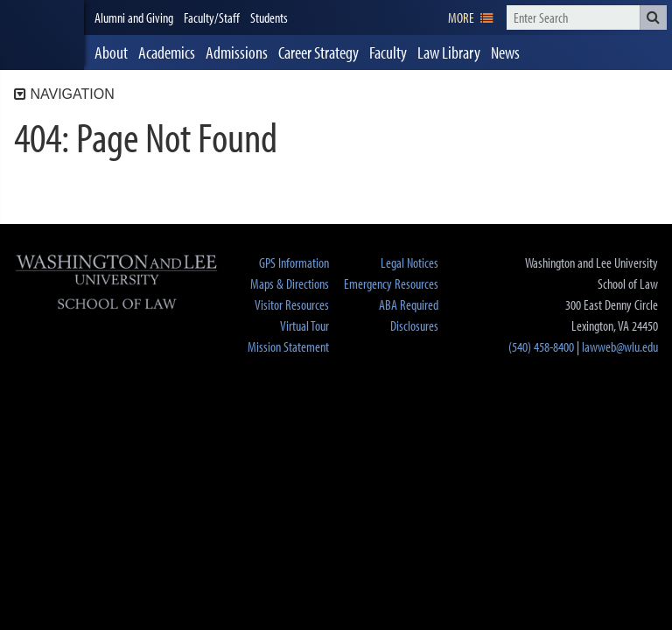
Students (269, 17)
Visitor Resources (292, 304)
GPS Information (294, 262)
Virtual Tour (304, 325)
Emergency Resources (391, 283)
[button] (653, 17)
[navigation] (470, 17)
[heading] (42, 35)
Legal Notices (409, 262)
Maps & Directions (290, 283)
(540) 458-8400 (541, 346)
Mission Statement (288, 346)
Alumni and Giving (134, 17)
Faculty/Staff (212, 17)
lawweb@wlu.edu (620, 346)
